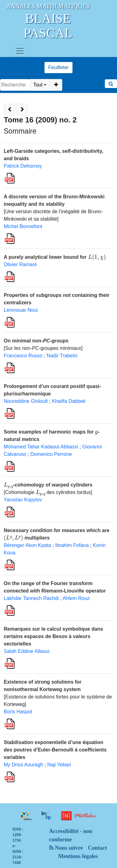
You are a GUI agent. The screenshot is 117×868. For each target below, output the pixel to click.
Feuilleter (58, 67)
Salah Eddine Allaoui (27, 651)
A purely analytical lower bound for (55, 257)
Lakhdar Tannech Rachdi (31, 598)
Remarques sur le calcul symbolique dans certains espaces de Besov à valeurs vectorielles (53, 636)
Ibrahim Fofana (72, 545)
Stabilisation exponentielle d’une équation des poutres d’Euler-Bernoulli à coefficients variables (55, 750)
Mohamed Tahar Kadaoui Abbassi (41, 447)
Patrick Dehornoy (23, 166)
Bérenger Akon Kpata (27, 545)
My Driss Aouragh (23, 765)
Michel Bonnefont (23, 226)
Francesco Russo (23, 356)
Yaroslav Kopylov (23, 500)
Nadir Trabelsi (62, 356)
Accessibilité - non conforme (71, 835)
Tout (38, 85)
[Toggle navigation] (20, 51)
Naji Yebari (59, 765)
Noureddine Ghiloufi (26, 401)
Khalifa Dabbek (69, 401)
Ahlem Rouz (76, 598)
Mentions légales (78, 856)
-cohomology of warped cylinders (48, 485)
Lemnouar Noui (21, 310)
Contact (98, 848)
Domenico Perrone (51, 454)
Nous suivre (66, 848)
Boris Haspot (18, 712)
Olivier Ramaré (20, 264)
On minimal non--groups (36, 341)
